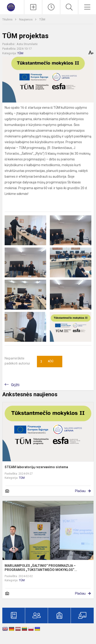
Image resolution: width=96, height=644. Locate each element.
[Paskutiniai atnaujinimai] (51, 7)
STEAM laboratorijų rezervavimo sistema (36, 467)
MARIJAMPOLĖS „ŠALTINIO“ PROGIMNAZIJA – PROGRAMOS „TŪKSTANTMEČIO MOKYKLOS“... (41, 568)
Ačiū (47, 362)
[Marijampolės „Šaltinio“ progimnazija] (12, 7)
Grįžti (15, 385)
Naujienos (26, 19)
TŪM (42, 19)
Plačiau (80, 491)
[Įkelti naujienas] (33, 7)
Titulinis (8, 19)
